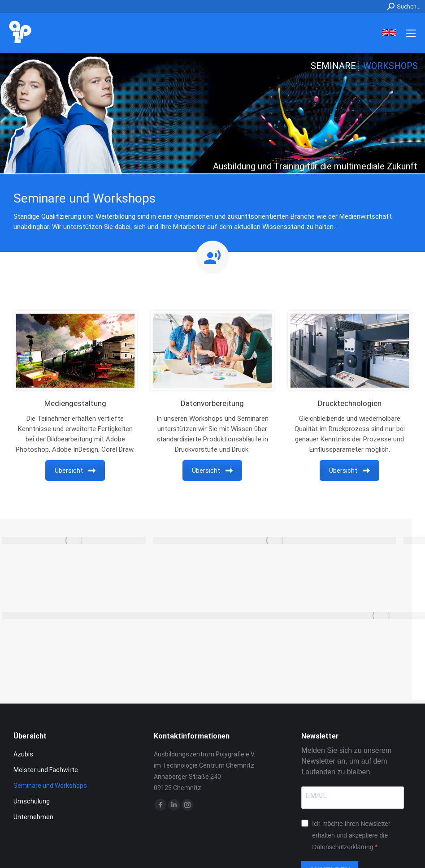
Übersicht (75, 471)
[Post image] (74, 540)
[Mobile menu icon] (411, 33)
